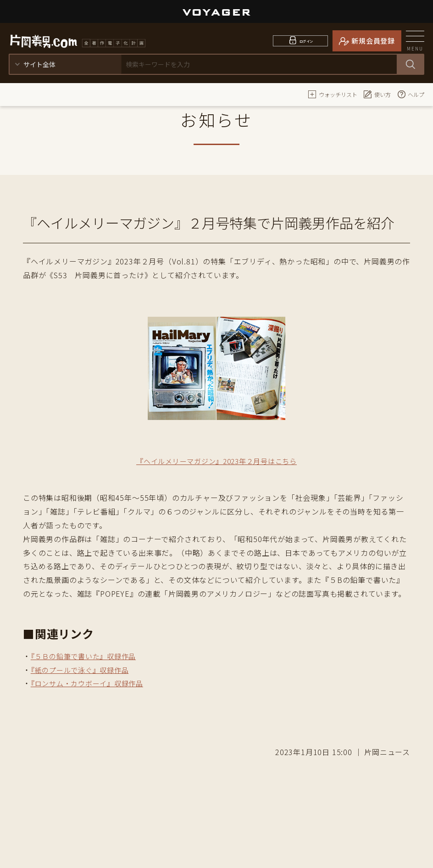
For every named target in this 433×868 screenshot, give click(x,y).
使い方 (377, 94)
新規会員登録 (373, 41)
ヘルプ (411, 94)
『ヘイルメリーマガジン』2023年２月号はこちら (216, 461)
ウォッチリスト (333, 94)
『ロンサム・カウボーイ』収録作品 (91, 683)
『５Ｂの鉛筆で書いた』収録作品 (87, 656)
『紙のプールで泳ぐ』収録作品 (83, 670)
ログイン (306, 41)
